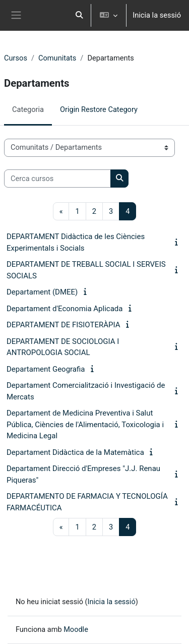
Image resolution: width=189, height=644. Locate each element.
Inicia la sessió (157, 15)
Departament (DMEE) (42, 292)
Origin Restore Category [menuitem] (99, 109)
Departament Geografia (46, 369)
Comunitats (57, 58)
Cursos (16, 58)
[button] (80, 15)
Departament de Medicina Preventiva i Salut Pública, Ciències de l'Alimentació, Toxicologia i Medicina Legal (85, 424)
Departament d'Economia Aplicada (65, 309)
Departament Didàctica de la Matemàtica (75, 452)
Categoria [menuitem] (28, 109)
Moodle (76, 629)
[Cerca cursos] (57, 179)
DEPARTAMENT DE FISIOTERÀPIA (63, 325)
